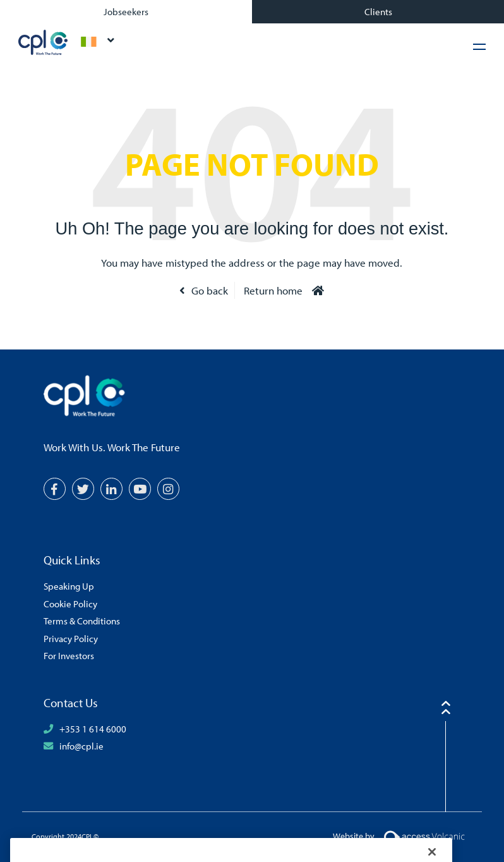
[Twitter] (83, 489)
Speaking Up (69, 586)
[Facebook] (55, 489)
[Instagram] (168, 489)
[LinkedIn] (111, 489)
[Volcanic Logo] (424, 835)
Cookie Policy (70, 604)
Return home (273, 290)
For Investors (69, 655)
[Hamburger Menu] (479, 46)
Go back (210, 290)
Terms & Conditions (82, 621)
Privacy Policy (71, 638)
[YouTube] (140, 489)
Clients (378, 11)
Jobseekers (126, 11)
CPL (43, 42)
